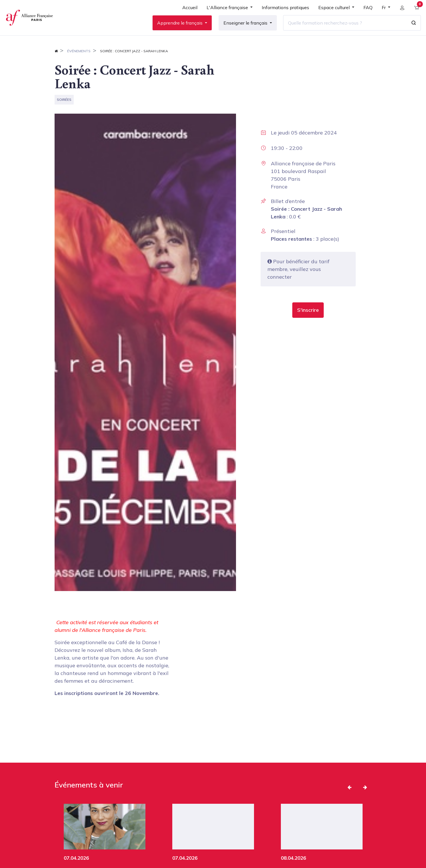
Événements (79, 62)
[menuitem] (187, 15)
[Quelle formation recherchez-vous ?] (342, 28)
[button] (308, 321)
